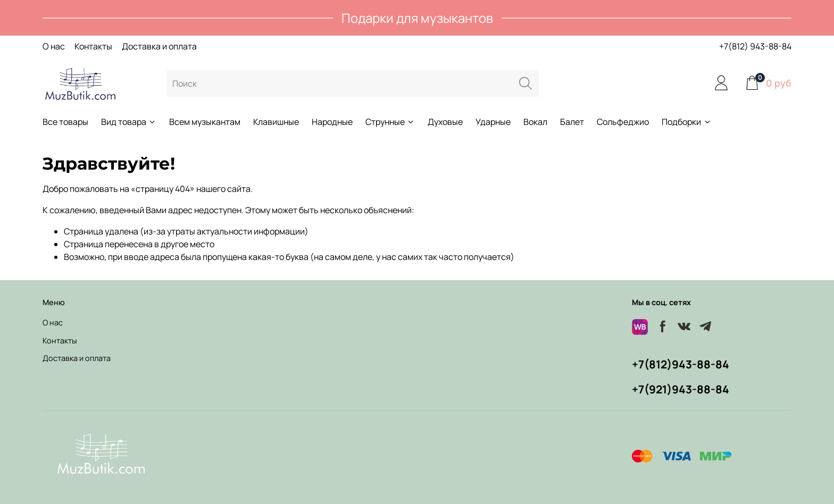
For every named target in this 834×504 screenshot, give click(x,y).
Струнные (390, 122)
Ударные (493, 122)
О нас (54, 46)
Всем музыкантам (205, 122)
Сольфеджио (623, 122)
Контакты (93, 46)
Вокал (535, 122)
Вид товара (129, 122)
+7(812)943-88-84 (681, 364)
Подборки (686, 122)
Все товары (65, 122)
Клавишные (276, 122)
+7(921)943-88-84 (681, 389)
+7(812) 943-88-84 (755, 46)
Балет (572, 122)
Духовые (445, 122)
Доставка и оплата (159, 46)
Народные (332, 122)
